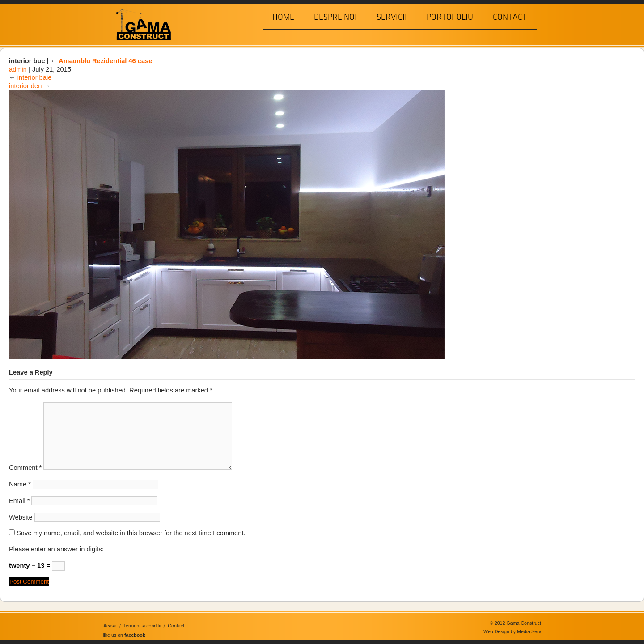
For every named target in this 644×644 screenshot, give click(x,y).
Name (20, 484)
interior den (25, 86)
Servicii (392, 17)
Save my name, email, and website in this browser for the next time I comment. (131, 533)
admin (18, 69)
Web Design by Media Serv (512, 631)
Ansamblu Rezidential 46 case (102, 61)
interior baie (35, 77)
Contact (510, 17)
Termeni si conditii (142, 626)
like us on (124, 635)
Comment (25, 468)
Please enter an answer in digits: (56, 549)
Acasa (110, 626)
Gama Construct (140, 24)
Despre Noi (335, 17)
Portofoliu (450, 17)
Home (283, 17)
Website (21, 517)
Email (19, 501)
